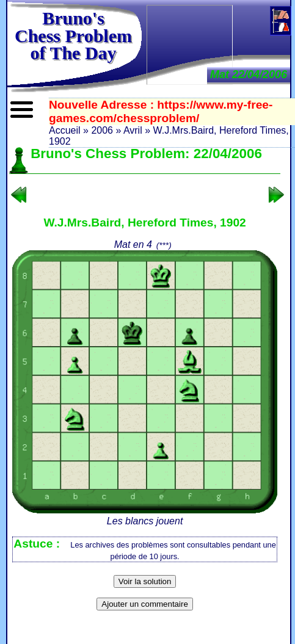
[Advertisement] (190, 44)
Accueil (65, 130)
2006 (102, 130)
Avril (133, 130)
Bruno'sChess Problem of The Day (73, 35)
